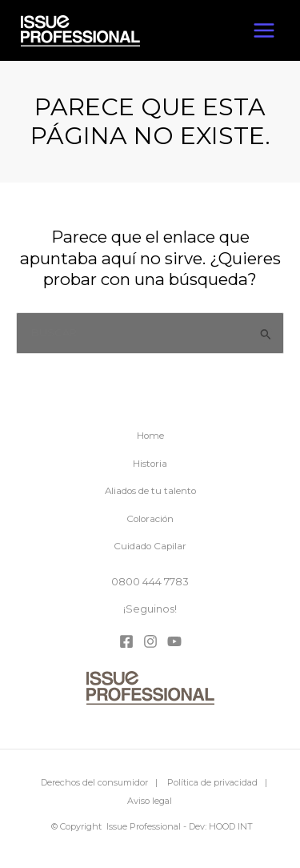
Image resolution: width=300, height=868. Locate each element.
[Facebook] (126, 641)
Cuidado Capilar (150, 546)
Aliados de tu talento (150, 491)
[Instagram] (150, 641)
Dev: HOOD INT (221, 826)
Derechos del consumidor (94, 782)
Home (150, 436)
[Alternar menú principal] (264, 31)
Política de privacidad (212, 782)
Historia (150, 464)
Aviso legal (150, 801)
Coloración (150, 519)
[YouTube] (174, 641)
